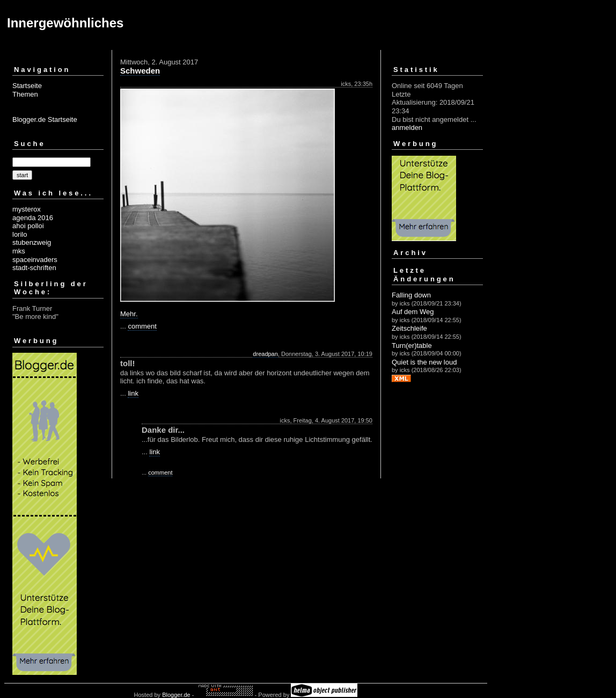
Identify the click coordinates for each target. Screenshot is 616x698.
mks (19, 251)
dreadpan (265, 354)
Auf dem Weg (413, 312)
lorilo (20, 234)
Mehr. (129, 314)
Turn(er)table (412, 346)
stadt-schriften (34, 268)
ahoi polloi (28, 226)
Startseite (27, 86)
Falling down (411, 295)
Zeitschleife (409, 328)
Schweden (140, 71)
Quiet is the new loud (424, 362)
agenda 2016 (33, 218)
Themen (25, 94)
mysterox (27, 209)
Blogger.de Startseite (45, 119)
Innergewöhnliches (65, 23)
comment (142, 326)
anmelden (407, 128)
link (133, 393)
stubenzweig (32, 242)
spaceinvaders (35, 260)
